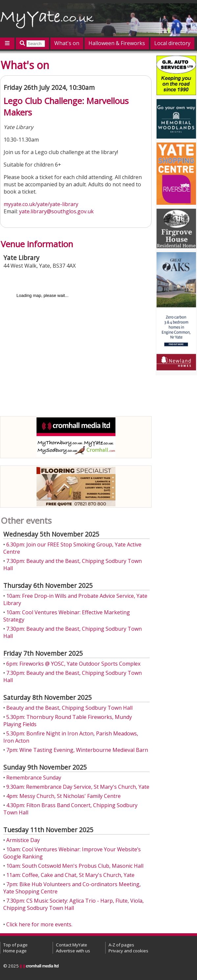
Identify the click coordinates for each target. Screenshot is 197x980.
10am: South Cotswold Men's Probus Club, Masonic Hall (75, 866)
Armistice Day (23, 840)
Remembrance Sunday (34, 778)
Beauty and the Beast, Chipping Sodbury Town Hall (69, 708)
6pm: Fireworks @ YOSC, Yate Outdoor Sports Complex (73, 664)
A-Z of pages (121, 945)
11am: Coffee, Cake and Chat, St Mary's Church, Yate (70, 875)
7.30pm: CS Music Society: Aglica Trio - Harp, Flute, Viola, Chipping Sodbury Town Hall (74, 904)
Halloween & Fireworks (117, 43)
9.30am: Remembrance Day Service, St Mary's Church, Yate (78, 787)
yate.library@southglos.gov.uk (56, 211)
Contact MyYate (72, 945)
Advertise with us (73, 951)
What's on (67, 43)
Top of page (15, 945)
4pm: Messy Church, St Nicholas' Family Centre (63, 796)
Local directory (172, 43)
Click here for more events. (39, 924)
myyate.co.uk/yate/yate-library (41, 204)
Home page (15, 951)
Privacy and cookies (128, 951)
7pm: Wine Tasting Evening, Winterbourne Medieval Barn (77, 750)
